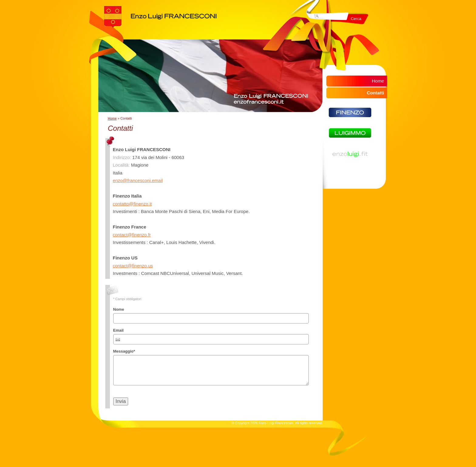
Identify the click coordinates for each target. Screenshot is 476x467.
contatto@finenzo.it (133, 204)
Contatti (375, 93)
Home (112, 118)
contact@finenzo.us (133, 266)
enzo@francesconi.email (138, 180)
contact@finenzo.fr (132, 235)
